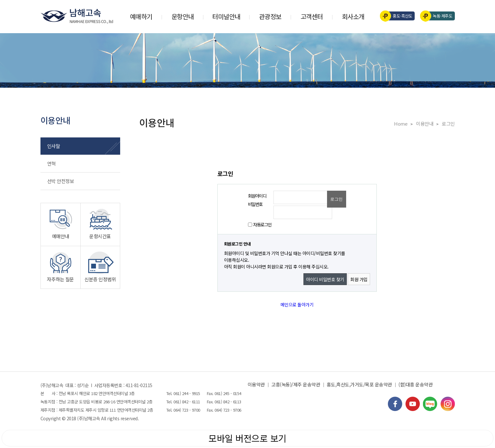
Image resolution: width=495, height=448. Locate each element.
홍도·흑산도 (398, 16)
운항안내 (183, 16)
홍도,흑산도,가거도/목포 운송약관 (359, 384)
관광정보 (270, 16)
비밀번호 (255, 204)
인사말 (54, 146)
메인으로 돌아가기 (297, 305)
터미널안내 (226, 16)
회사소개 (353, 16)
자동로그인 (262, 224)
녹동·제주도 (438, 16)
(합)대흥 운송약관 (415, 384)
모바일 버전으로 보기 (248, 438)
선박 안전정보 (61, 181)
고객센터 (312, 16)
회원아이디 (257, 196)
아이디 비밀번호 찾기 (325, 279)
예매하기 (141, 16)
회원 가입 (359, 279)
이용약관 (256, 384)
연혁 (51, 163)
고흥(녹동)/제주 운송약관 (296, 384)
